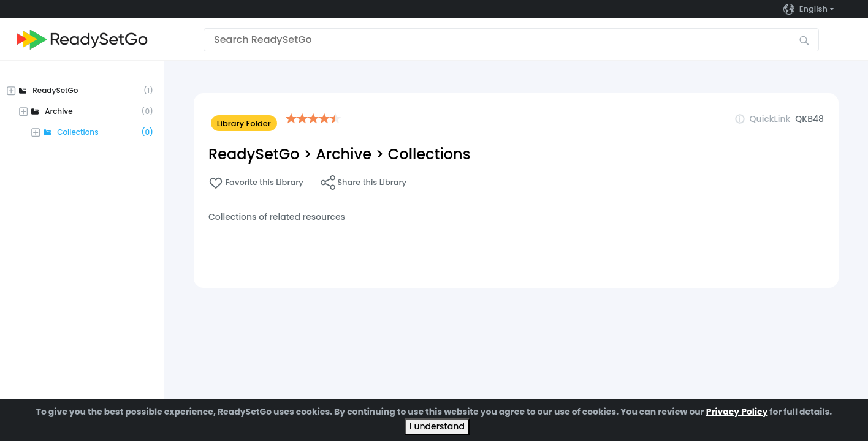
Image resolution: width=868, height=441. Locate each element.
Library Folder (244, 123)
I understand (437, 426)
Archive (344, 154)
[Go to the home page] (82, 40)
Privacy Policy (737, 412)
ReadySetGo (254, 154)
